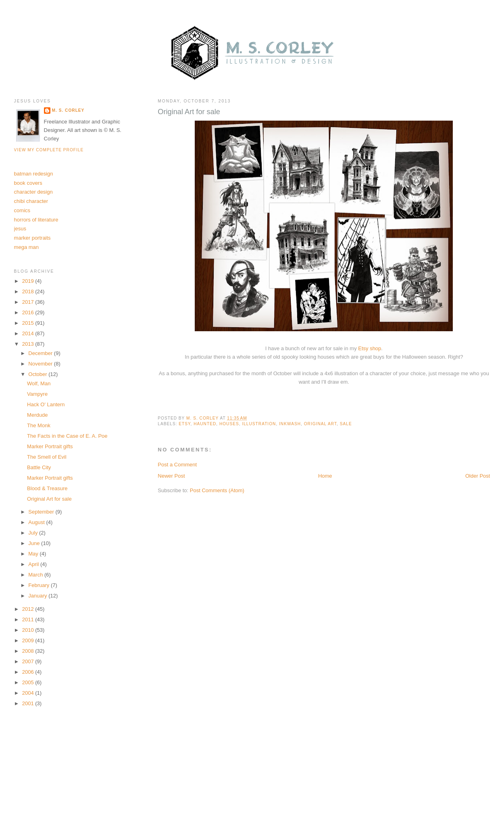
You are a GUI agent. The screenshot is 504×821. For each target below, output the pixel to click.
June (35, 543)
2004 (29, 693)
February (40, 585)
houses (229, 424)
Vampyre (37, 394)
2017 (29, 302)
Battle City (39, 467)
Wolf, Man (39, 383)
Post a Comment (177, 465)
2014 (29, 333)
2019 (29, 281)
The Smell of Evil (47, 457)
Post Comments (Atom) (217, 490)
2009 (29, 640)
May (34, 554)
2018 (29, 291)
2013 (29, 344)
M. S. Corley (68, 110)
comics (22, 210)
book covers (28, 183)
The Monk (39, 425)
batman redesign (34, 174)
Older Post (478, 476)
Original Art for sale (49, 499)
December (41, 353)
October (38, 374)
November (41, 364)
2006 (29, 672)
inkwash (290, 424)
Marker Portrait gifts (50, 446)
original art (320, 424)
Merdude (37, 415)
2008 (29, 651)
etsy (184, 424)
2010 (29, 630)
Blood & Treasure (47, 488)
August (37, 522)
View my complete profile (49, 150)
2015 (29, 323)
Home (325, 476)
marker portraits (32, 238)
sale (346, 424)
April (34, 564)
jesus (20, 229)
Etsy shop (370, 348)
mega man (26, 247)
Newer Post (171, 476)
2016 (29, 312)
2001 (29, 703)
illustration (259, 424)
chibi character (31, 201)
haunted (205, 424)
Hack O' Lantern (46, 404)
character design (33, 192)
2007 (29, 661)
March (36, 575)
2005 (29, 682)
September (42, 512)
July (34, 533)
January (38, 596)
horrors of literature (36, 220)
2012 (29, 609)
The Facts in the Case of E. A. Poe (67, 436)
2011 (29, 619)
